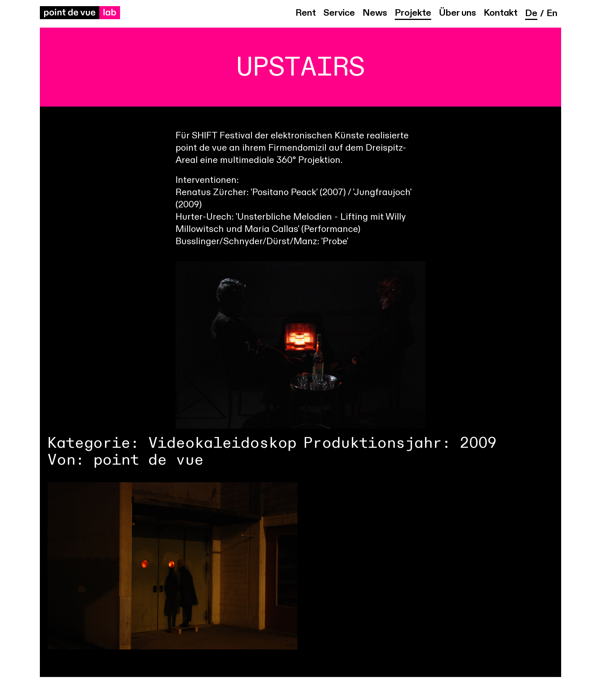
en (552, 14)
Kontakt (501, 13)
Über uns (457, 13)
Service (339, 13)
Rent (306, 13)
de (531, 14)
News (375, 13)
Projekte (413, 13)
